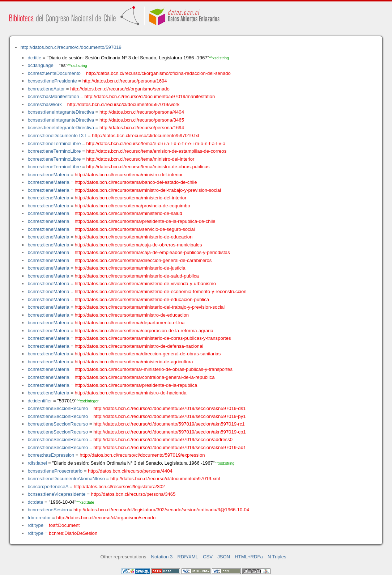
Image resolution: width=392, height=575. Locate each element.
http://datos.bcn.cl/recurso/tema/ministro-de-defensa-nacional (139, 346)
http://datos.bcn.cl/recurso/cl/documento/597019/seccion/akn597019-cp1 (169, 432)
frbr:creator (39, 518)
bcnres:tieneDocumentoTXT (57, 136)
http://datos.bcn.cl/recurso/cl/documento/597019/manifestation (150, 96)
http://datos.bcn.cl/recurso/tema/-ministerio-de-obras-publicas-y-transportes (154, 369)
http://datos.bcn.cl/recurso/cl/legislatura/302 (119, 487)
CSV (208, 557)
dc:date (35, 502)
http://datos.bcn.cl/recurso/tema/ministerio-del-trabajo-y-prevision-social (150, 307)
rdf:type (35, 525)
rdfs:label (37, 463)
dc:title (34, 58)
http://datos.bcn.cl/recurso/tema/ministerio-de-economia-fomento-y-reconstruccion (161, 291)
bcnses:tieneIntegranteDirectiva (61, 112)
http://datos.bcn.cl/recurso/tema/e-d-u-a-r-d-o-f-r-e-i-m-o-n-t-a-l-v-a (156, 143)
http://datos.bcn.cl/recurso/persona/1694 (125, 81)
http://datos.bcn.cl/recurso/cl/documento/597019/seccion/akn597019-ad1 (170, 447)
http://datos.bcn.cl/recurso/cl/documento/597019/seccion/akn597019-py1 (169, 416)
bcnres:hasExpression (51, 455)
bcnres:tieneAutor (46, 89)
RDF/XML (188, 557)
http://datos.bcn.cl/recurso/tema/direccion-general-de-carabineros (143, 260)
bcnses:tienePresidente (52, 81)
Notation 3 (162, 557)
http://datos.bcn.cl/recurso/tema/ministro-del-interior (140, 159)
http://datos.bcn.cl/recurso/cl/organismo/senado (120, 89)
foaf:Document (64, 525)
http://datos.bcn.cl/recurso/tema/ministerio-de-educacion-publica (142, 299)
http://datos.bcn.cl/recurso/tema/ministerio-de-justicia (130, 268)
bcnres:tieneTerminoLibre (54, 143)
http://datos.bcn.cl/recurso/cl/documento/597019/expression (142, 455)
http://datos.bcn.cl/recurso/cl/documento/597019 (71, 47)
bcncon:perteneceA (48, 487)
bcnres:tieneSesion (48, 510)
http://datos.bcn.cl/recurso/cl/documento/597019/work (123, 104)
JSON (224, 557)
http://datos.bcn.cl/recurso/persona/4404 (142, 112)
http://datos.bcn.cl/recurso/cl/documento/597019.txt (146, 136)
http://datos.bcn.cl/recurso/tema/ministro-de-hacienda (131, 393)
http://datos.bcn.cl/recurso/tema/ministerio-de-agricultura (134, 362)
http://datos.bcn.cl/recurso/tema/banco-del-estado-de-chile (136, 182)
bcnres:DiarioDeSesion (73, 533)
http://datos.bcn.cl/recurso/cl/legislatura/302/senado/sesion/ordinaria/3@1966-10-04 (161, 510)
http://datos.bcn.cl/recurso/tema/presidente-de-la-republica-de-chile (145, 221)
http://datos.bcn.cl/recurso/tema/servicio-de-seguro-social (135, 229)
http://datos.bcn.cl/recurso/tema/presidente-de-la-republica (136, 385)
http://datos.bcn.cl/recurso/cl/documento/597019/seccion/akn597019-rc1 (169, 424)
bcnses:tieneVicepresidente (56, 494)
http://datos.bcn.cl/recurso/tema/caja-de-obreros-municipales (139, 245)
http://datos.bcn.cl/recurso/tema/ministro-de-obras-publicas (148, 167)
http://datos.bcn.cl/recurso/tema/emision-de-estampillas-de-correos (157, 151)
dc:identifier (40, 401)
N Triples (277, 557)
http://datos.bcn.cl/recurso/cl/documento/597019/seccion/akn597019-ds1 (169, 408)
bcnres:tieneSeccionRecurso (58, 408)
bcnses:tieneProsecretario (55, 471)
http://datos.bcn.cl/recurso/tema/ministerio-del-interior (131, 198)
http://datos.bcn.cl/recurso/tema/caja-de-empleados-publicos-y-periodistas (152, 252)
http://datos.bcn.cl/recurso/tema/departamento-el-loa (130, 323)
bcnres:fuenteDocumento (54, 73)
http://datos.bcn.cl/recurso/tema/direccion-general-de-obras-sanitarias (148, 354)
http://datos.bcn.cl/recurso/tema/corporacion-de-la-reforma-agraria (144, 331)
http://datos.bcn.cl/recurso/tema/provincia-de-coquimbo (133, 206)
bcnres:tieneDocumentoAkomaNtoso (66, 479)
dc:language (40, 65)
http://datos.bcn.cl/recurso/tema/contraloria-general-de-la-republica (145, 377)
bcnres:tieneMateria (48, 175)
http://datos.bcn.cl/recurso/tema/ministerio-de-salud (129, 213)
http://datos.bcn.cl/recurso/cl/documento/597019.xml (165, 479)
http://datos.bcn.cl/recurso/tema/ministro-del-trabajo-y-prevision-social (148, 190)
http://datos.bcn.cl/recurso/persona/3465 (142, 120)
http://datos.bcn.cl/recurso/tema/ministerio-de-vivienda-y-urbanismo (146, 284)
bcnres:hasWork (44, 104)
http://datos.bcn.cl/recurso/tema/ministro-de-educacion (132, 315)
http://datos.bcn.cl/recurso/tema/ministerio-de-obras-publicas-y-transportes (153, 338)
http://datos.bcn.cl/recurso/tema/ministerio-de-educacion (134, 237)
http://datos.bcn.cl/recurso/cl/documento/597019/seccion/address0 (163, 439)
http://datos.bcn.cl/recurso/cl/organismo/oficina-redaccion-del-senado (158, 73)
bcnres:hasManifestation (53, 96)
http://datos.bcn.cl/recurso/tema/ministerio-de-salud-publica (137, 276)
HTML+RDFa (249, 557)
